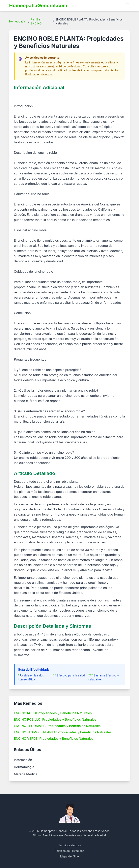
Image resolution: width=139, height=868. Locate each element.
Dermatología (24, 767)
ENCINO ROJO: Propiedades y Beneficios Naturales (53, 713)
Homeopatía (17, 21)
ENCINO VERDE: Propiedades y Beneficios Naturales (54, 739)
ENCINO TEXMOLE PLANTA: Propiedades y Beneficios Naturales (63, 732)
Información (23, 760)
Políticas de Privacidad (69, 851)
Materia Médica (26, 774)
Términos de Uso (69, 845)
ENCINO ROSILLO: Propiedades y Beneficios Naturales (55, 719)
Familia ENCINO (36, 21)
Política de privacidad (39, 74)
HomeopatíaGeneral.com (38, 5)
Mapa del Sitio (69, 856)
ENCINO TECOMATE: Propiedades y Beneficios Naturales (57, 726)
